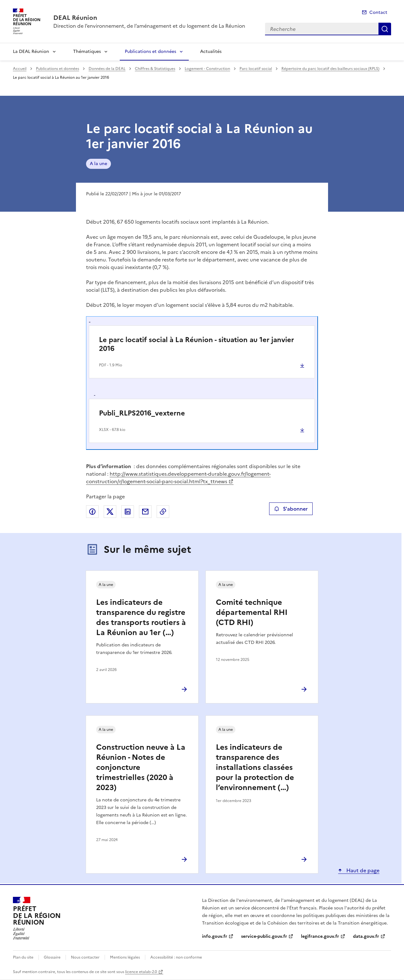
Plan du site (23, 957)
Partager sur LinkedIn (128, 512)
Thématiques (87, 52)
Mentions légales (125, 957)
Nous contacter (85, 957)
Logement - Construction (207, 69)
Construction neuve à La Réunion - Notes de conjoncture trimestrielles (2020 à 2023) (141, 767)
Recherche (385, 29)
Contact (378, 12)
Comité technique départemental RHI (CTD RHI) (252, 612)
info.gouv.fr (215, 936)
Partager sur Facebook (92, 512)
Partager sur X (110, 512)
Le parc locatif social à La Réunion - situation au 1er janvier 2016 (196, 344)
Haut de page (362, 870)
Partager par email (145, 512)
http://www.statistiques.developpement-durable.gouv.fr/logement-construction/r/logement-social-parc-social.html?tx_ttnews (178, 478)
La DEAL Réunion (31, 52)
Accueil (20, 69)
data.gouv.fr (366, 936)
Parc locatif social (256, 69)
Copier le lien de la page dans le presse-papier (163, 512)
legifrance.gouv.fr (320, 936)
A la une (98, 164)
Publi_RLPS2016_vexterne (142, 413)
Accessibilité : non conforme (176, 957)
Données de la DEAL (107, 69)
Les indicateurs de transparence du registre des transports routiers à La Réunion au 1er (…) (141, 617)
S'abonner (291, 509)
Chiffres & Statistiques (155, 69)
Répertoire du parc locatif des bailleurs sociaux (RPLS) (330, 69)
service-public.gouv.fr (264, 936)
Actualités (211, 52)
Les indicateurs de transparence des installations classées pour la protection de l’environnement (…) (255, 767)
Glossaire (52, 957)
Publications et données (150, 52)
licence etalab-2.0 (141, 972)
